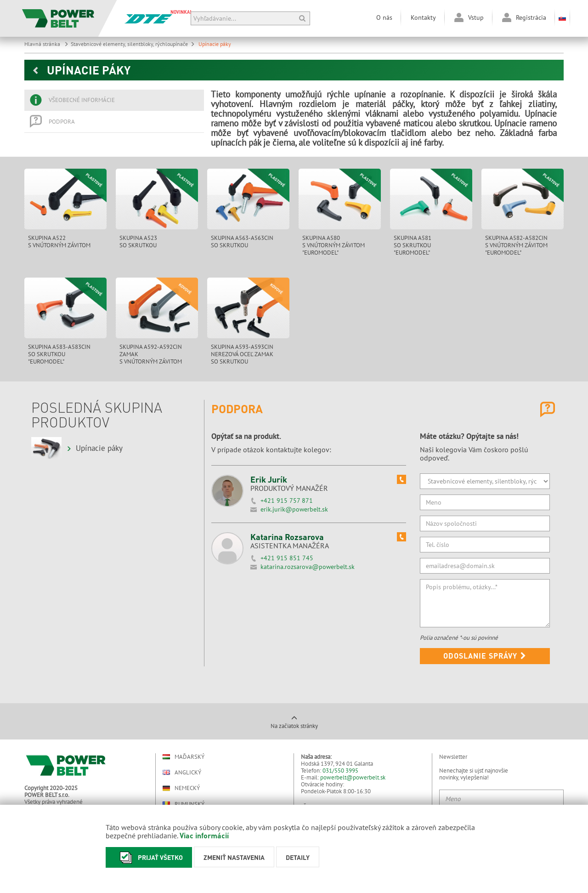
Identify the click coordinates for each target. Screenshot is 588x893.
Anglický (182, 772)
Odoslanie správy (485, 656)
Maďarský (184, 757)
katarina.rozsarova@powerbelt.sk (308, 567)
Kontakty (423, 17)
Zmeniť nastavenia (234, 857)
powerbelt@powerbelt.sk (353, 777)
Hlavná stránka (46, 44)
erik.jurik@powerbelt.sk (294, 509)
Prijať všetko (149, 857)
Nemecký (181, 788)
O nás (384, 17)
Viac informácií (204, 835)
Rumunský (184, 804)
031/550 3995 (340, 771)
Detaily (298, 857)
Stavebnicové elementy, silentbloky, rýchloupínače (133, 44)
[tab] (114, 100)
